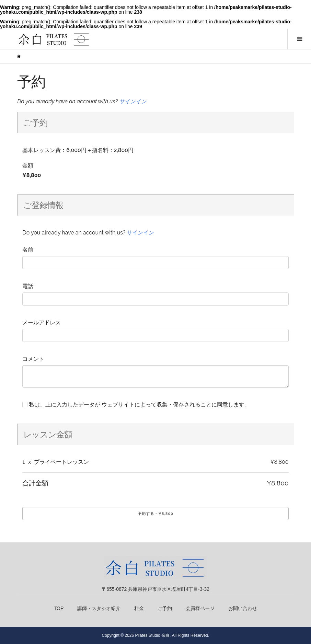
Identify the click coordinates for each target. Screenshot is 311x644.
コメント (33, 359)
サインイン (133, 101)
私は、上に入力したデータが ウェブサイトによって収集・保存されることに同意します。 (136, 405)
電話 (28, 286)
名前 (28, 250)
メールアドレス (42, 323)
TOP (59, 608)
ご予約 (165, 608)
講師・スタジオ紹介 (99, 608)
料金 (139, 608)
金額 (28, 166)
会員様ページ (200, 608)
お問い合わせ (243, 608)
